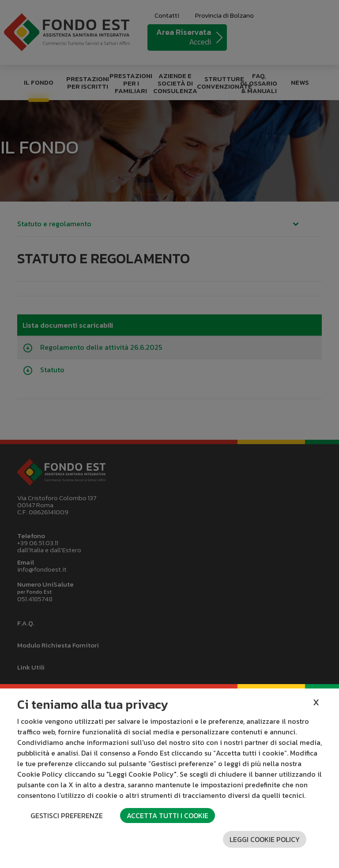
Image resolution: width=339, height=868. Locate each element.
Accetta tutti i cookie (168, 816)
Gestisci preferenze (67, 816)
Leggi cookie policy (265, 839)
